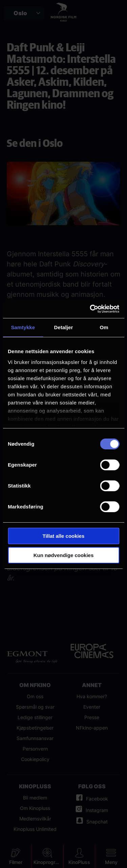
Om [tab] (104, 327)
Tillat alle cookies (64, 536)
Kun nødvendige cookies (64, 555)
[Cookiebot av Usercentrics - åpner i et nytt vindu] (90, 309)
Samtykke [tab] (23, 327)
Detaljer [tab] (64, 327)
